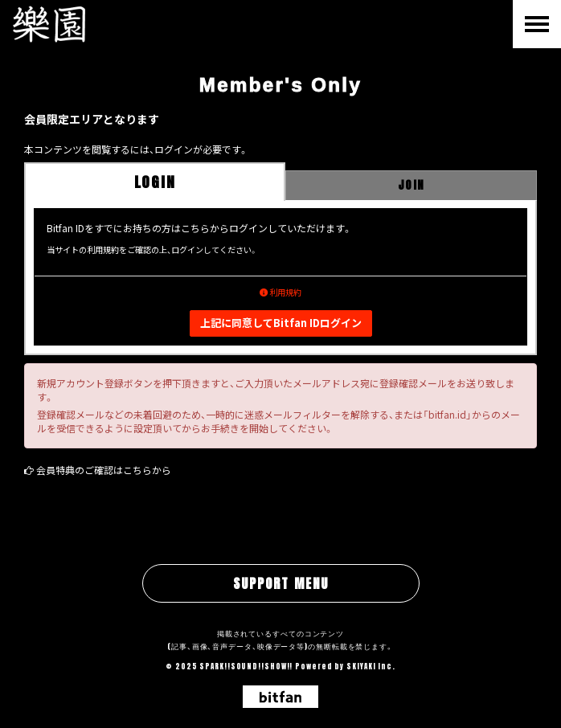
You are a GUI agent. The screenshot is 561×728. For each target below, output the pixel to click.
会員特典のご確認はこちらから (104, 470)
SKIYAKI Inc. (371, 666)
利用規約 (280, 292)
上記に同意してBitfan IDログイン (281, 323)
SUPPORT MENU (281, 583)
